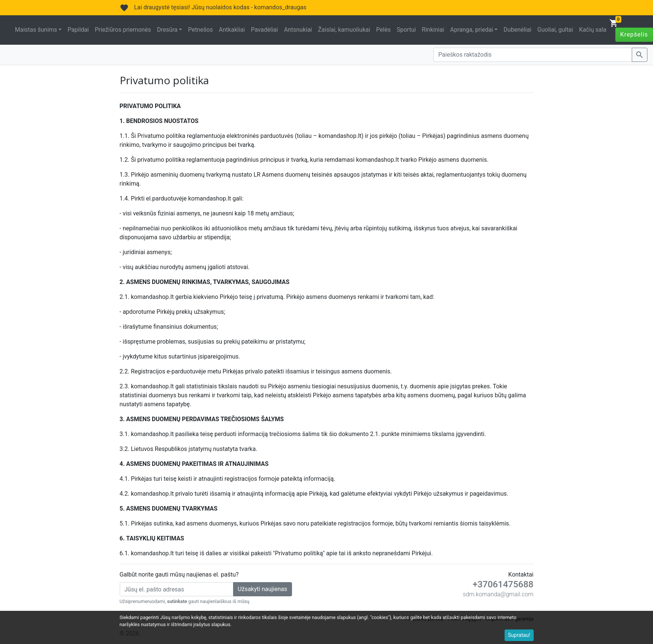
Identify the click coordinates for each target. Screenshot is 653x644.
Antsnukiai (298, 30)
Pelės (384, 30)
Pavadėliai (265, 30)
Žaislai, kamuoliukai (344, 30)
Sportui (406, 30)
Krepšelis (634, 34)
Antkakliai (232, 30)
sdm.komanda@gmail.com (498, 594)
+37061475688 (503, 584)
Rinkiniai (433, 30)
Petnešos (200, 30)
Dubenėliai (517, 30)
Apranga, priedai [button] (472, 30)
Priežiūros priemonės (123, 30)
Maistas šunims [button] (36, 30)
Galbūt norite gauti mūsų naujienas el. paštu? (179, 574)
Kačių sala (593, 30)
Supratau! (519, 635)
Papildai (78, 30)
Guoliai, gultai (555, 30)
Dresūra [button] (167, 30)
